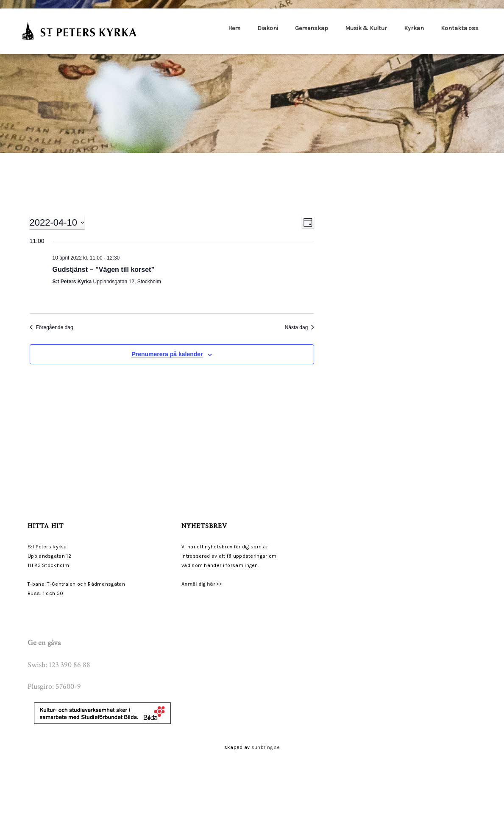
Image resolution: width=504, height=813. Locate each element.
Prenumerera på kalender (167, 354)
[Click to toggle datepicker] (57, 222)
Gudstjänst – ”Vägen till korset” (104, 270)
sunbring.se (266, 747)
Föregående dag (52, 327)
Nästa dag (300, 327)
